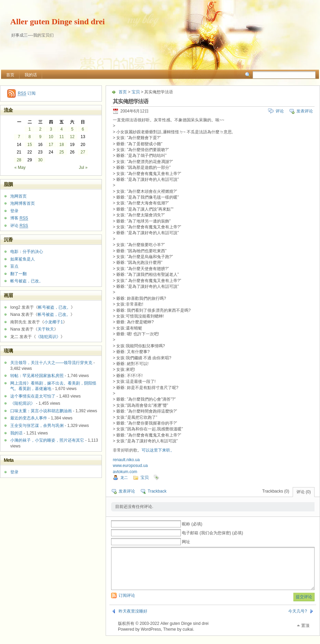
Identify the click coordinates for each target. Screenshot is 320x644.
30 (40, 160)
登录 (14, 211)
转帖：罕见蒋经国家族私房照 (37, 376)
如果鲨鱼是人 (23, 259)
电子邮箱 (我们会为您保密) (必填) (212, 533)
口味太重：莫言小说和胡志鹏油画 (41, 411)
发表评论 (305, 111)
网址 (186, 542)
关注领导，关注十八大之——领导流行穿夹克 (51, 363)
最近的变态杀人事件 (29, 418)
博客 (19, 218)
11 (61, 137)
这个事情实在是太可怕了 (33, 396)
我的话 (31, 75)
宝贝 (136, 92)
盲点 (14, 266)
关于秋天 (46, 329)
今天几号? (298, 619)
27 (83, 152)
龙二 (124, 478)
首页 (10, 75)
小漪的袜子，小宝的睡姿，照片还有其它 (47, 440)
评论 (280, 111)
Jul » (83, 167)
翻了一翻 (18, 274)
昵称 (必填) (192, 524)
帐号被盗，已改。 (27, 281)
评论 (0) (304, 492)
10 (51, 137)
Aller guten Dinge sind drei (57, 22)
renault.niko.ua (126, 460)
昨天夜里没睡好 (133, 619)
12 (72, 137)
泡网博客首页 (23, 203)
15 (30, 145)
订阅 (27, 93)
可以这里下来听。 (158, 450)
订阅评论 (127, 604)
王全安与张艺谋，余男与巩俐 (37, 426)
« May (20, 167)
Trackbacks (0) (276, 491)
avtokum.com (125, 472)
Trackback (157, 491)
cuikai (188, 638)
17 (51, 145)
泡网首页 (18, 196)
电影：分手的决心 (27, 252)
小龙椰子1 (54, 322)
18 (61, 145)
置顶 (305, 634)
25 (61, 152)
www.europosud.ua (130, 466)
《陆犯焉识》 (48, 337)
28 (19, 160)
